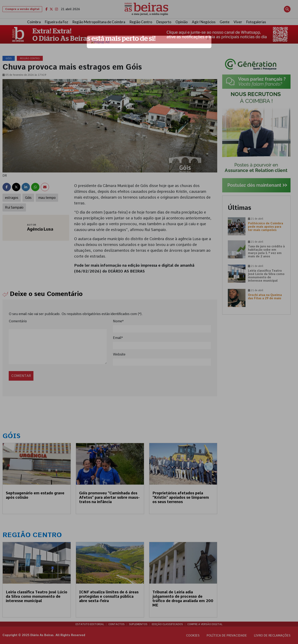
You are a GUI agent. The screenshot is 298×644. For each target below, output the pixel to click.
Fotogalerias (256, 22)
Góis (28, 198)
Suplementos (138, 624)
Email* (118, 338)
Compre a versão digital (22, 9)
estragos (12, 198)
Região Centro (141, 22)
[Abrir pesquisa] (287, 9)
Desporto (164, 22)
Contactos (117, 624)
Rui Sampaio (14, 207)
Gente (225, 22)
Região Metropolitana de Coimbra (99, 22)
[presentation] (37, 371)
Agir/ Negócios (204, 22)
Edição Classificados (167, 624)
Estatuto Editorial (90, 624)
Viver (238, 22)
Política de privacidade (227, 635)
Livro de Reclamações (272, 635)
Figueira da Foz (56, 22)
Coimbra (34, 22)
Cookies (193, 635)
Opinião (182, 22)
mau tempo (47, 198)
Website (119, 354)
